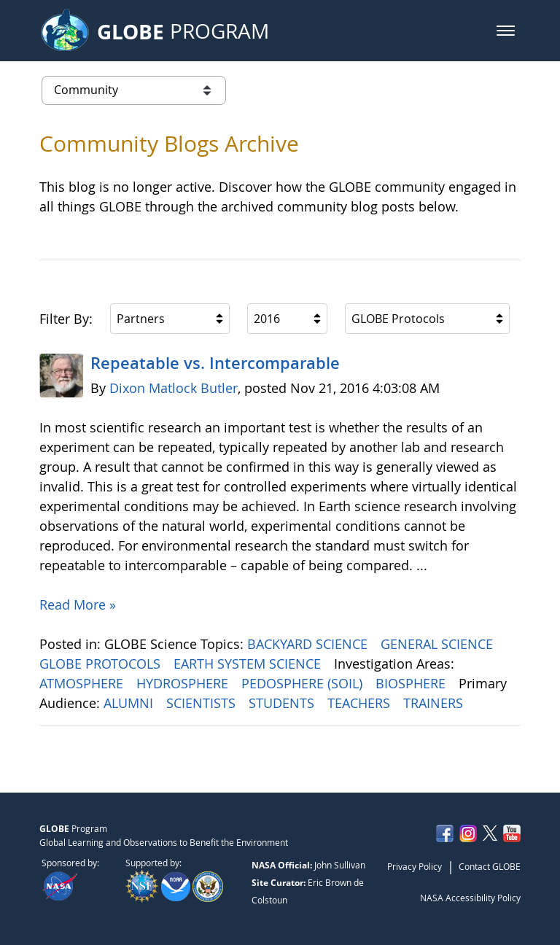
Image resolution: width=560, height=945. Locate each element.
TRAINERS (435, 703)
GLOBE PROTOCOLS (102, 664)
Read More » (78, 604)
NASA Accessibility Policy (470, 898)
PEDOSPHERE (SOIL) (304, 683)
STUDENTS (283, 703)
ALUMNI (130, 703)
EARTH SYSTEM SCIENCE (249, 664)
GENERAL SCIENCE (439, 644)
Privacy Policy (415, 866)
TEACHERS (361, 703)
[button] (506, 31)
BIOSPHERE (412, 683)
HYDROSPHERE (184, 683)
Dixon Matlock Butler (174, 388)
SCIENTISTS (203, 703)
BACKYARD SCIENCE (309, 644)
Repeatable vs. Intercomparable (215, 363)
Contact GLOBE (490, 866)
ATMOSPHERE (83, 683)
